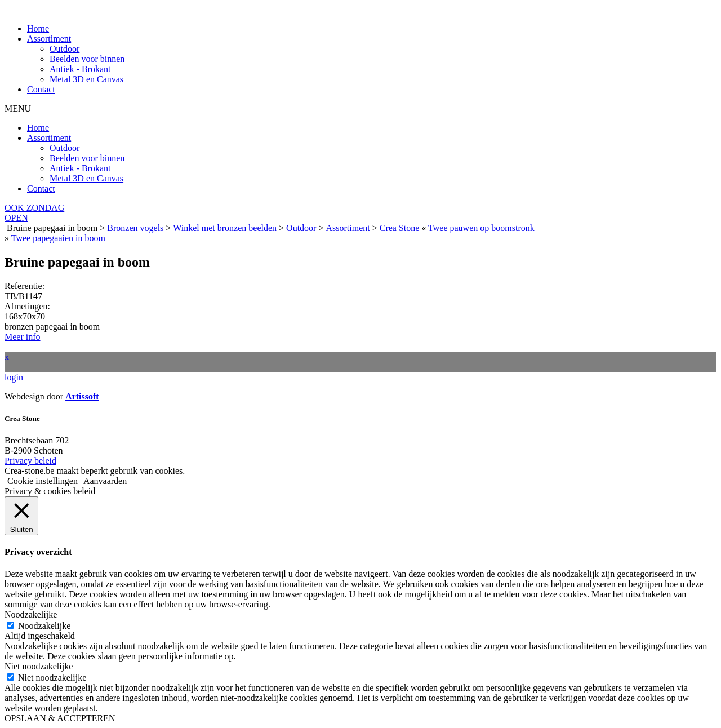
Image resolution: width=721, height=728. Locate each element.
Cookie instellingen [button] (43, 481)
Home (38, 28)
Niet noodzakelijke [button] (39, 666)
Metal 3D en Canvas (86, 79)
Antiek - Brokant (80, 69)
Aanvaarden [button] (105, 481)
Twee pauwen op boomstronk (481, 228)
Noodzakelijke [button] (31, 614)
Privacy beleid (30, 461)
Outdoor (64, 49)
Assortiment (49, 39)
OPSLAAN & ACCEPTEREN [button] (60, 718)
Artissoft (82, 396)
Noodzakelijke (44, 626)
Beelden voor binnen (87, 59)
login (14, 377)
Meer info (23, 337)
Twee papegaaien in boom (58, 238)
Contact (41, 89)
